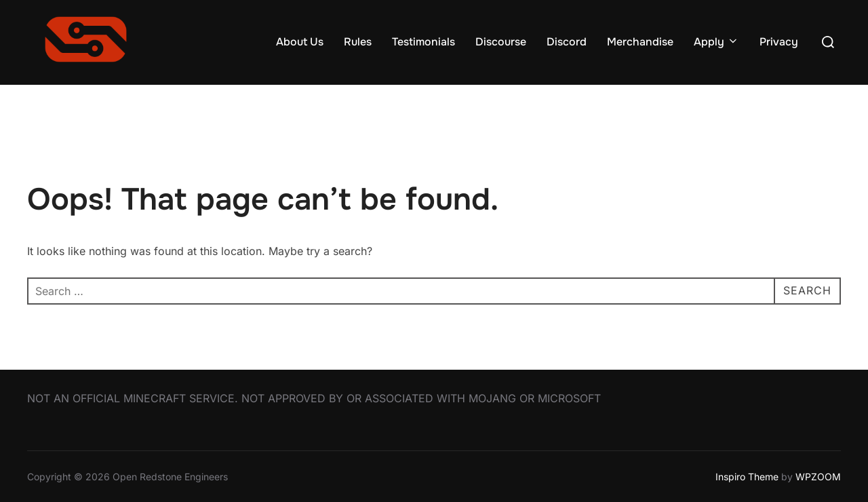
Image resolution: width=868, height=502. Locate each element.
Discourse (501, 42)
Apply (716, 42)
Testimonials (423, 42)
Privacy (779, 42)
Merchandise (640, 42)
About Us (300, 42)
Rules (358, 42)
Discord (567, 42)
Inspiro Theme (747, 477)
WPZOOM (818, 477)
